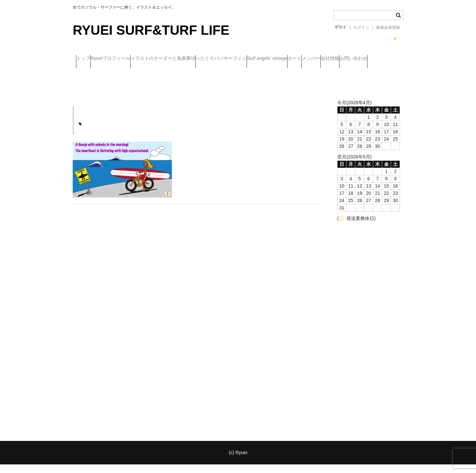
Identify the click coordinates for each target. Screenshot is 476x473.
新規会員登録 (388, 27)
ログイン (361, 27)
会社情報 (121, 73)
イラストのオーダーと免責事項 (193, 59)
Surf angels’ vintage (323, 59)
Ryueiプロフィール (127, 59)
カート (364, 59)
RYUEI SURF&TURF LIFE (151, 30)
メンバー (89, 73)
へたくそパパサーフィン (264, 59)
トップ (87, 59)
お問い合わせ (157, 73)
